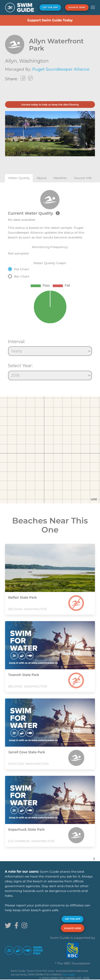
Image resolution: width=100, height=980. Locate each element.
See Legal (69, 975)
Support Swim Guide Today (50, 20)
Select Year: (20, 366)
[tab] (19, 178)
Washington (34, 61)
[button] (93, 7)
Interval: (17, 341)
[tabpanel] (50, 283)
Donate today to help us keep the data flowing (50, 105)
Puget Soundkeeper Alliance (61, 69)
